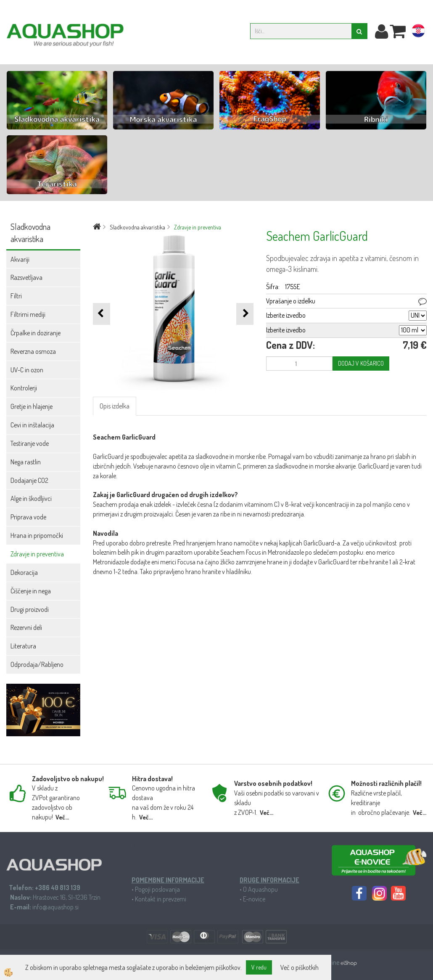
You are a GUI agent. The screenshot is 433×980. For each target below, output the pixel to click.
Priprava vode (28, 517)
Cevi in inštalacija (32, 425)
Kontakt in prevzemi (161, 899)
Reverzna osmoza (33, 351)
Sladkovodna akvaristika (137, 227)
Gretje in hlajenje (32, 406)
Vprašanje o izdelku (291, 301)
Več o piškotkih (300, 967)
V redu (259, 967)
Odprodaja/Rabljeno (37, 664)
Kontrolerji (24, 388)
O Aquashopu (260, 889)
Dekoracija (24, 572)
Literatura (23, 646)
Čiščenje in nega (31, 591)
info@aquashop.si (55, 907)
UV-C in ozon (27, 370)
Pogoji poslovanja (157, 889)
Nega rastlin (26, 462)
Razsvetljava (26, 277)
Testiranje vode (30, 443)
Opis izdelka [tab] (115, 406)
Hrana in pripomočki (37, 535)
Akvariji (20, 259)
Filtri (16, 296)
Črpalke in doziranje (36, 333)
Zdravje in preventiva (37, 554)
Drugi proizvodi (30, 609)
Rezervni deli (26, 627)
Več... (62, 817)
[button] (245, 314)
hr (418, 32)
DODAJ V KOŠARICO (361, 363)
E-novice (254, 899)
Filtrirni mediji (28, 314)
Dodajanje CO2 (29, 480)
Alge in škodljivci (31, 498)
